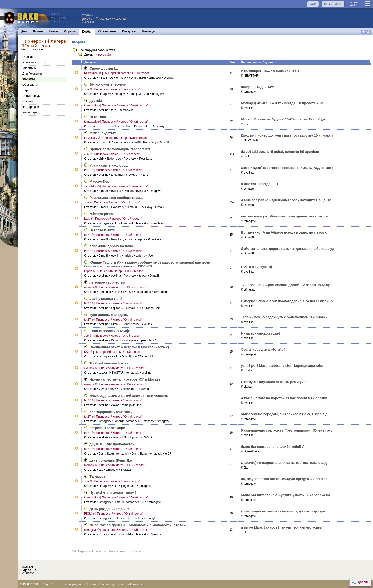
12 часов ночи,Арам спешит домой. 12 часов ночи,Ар (286, 285)
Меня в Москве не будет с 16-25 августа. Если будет (284, 119)
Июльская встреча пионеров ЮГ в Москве (125, 379)
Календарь (30, 112)
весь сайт (103, 55)
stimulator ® (92, 186)
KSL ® (88, 352)
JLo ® (88, 89)
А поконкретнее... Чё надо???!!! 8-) (270, 71)
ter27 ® (89, 170)
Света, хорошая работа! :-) (263, 350)
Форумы (70, 31)
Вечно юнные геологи (108, 84)
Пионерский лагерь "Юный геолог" (127, 73)
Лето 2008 (98, 117)
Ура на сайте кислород (108, 165)
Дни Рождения (32, 74)
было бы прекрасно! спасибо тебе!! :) (273, 447)
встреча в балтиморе (107, 428)
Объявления (107, 31)
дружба (96, 101)
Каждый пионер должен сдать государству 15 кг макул (287, 135)
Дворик (360, 582)
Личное (38, 31)
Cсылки (28, 101)
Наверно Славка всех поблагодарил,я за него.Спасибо (287, 301)
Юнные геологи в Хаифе (110, 331)
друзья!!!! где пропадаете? (112, 444)
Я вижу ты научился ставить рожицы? (273, 382)
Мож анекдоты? (103, 133)
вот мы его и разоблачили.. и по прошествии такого (284, 216)
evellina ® (90, 368)
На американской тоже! (260, 333)
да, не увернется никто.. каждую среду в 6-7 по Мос (284, 479)
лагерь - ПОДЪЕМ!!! (258, 87)
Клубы (87, 32)
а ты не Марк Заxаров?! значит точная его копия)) (283, 527)
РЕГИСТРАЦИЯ (333, 4)
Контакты (136, 584)
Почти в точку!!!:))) (256, 267)
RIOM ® (89, 514)
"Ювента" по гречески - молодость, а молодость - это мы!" (139, 525)
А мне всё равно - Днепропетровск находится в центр (286, 200)
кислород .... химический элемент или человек (129, 396)
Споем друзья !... (104, 68)
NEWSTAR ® (93, 73)
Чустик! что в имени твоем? (113, 493)
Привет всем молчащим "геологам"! (120, 149)
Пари (26, 90)
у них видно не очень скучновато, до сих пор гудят (284, 511)
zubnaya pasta (101, 214)
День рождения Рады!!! (109, 509)
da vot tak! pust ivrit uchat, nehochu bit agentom (280, 152)
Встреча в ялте (102, 230)
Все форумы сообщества (97, 50)
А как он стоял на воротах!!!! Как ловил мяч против (284, 398)
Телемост (97, 476)
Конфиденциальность (113, 584)
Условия (91, 584)
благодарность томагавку (111, 412)
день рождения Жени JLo (111, 460)
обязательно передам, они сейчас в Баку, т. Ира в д (284, 414)
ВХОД (313, 4)
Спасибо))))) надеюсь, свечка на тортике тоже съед (284, 463)
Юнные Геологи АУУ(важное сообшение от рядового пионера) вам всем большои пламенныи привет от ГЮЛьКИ (147, 264)
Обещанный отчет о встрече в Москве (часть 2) (129, 347)
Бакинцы (149, 31)
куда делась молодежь (109, 315)
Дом (24, 31)
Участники (29, 68)
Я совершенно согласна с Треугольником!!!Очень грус (287, 430)
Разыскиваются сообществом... (116, 198)
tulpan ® (90, 271)
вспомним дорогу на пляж (111, 246)
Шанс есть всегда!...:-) (259, 184)
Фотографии (31, 107)
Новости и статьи (34, 63)
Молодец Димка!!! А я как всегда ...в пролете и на (282, 103)
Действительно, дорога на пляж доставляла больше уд (288, 249)
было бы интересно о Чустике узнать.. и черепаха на (285, 495)
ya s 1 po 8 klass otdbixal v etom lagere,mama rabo (282, 366)
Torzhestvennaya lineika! (109, 363)
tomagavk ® (92, 105)
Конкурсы (129, 31)
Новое (54, 31)
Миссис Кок (99, 182)
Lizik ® (88, 219)
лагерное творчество (107, 282)
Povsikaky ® (92, 138)
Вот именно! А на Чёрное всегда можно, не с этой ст (285, 232)
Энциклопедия (32, 96)
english (354, 5)
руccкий (353, 2)
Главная (28, 57)
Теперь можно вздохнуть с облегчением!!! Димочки (284, 317)
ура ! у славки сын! (106, 299)
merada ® (90, 287)
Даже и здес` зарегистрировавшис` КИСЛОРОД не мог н (288, 168)
